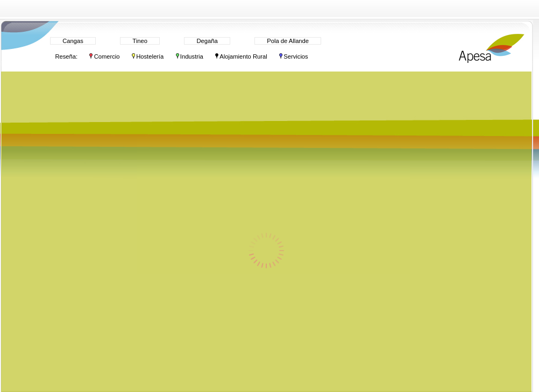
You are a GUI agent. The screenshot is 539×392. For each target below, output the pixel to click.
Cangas (73, 41)
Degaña (207, 41)
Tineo (140, 41)
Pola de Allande (288, 41)
